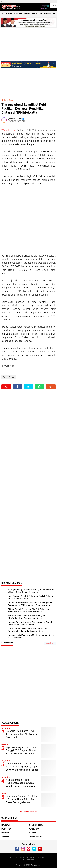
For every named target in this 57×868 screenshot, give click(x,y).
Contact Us (23, 857)
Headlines (18, 14)
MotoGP (5, 833)
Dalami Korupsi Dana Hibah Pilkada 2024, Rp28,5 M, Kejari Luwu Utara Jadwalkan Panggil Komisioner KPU (22, 768)
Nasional (6, 825)
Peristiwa (6, 829)
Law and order (45, 14)
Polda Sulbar (9, 100)
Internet (33, 833)
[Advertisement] (29, 220)
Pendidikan (34, 829)
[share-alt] (6, 387)
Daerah (27, 14)
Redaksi (33, 857)
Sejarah (6, 836)
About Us (14, 857)
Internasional (36, 825)
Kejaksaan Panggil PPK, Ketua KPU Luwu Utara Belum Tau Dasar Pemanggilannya (22, 799)
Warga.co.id (42, 857)
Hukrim (9, 14)
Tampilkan (50, 643)
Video (35, 14)
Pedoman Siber (29, 860)
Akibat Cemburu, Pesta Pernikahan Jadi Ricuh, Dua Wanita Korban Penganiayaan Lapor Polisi (21, 784)
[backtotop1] (54, 865)
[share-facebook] (17, 387)
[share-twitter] (29, 387)
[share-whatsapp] (40, 387)
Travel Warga (35, 836)
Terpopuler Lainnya (29, 811)
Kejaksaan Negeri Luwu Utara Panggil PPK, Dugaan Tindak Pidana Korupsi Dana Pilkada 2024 (21, 752)
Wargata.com (8, 130)
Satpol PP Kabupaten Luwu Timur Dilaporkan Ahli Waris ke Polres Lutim (22, 734)
